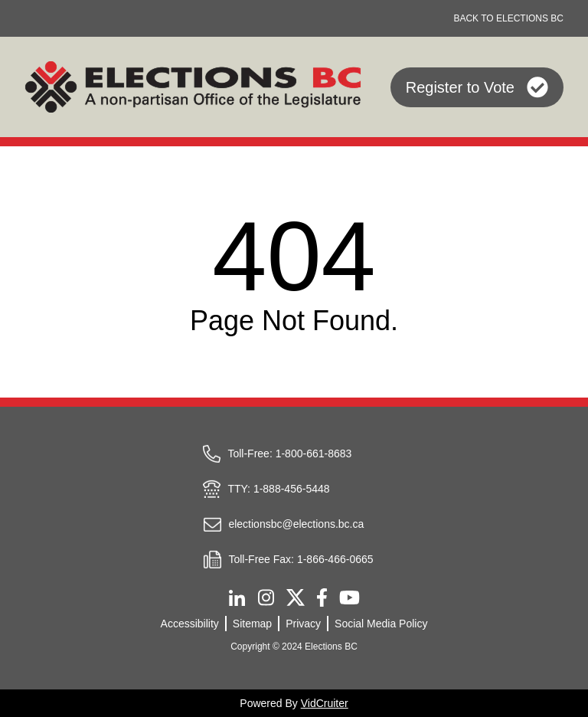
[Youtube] (350, 597)
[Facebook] (322, 597)
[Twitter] (296, 597)
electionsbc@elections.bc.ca (283, 524)
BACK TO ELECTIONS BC (508, 18)
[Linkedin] (237, 597)
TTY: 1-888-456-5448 (266, 489)
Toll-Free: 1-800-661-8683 (277, 453)
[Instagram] (266, 597)
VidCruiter (325, 703)
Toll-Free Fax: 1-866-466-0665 (287, 559)
